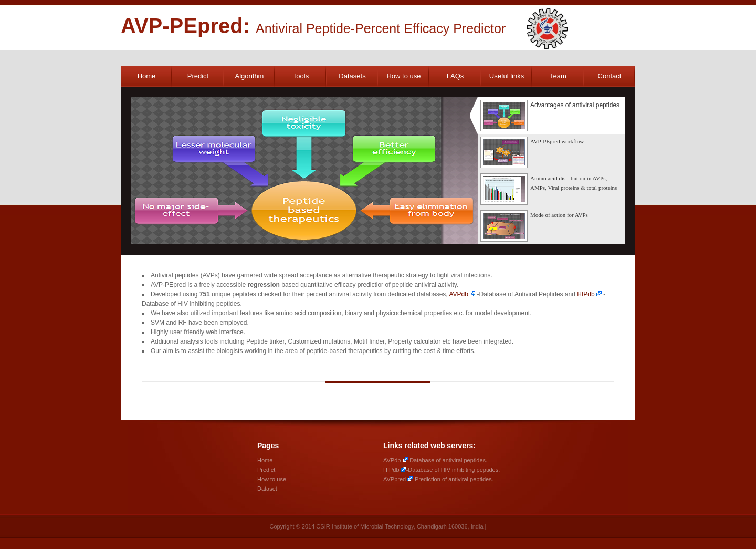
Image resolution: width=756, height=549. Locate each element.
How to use (403, 76)
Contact (610, 76)
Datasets (352, 76)
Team (558, 76)
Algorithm (250, 76)
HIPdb (586, 294)
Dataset (267, 489)
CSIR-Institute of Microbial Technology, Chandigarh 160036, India (400, 526)
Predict (198, 76)
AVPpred (395, 479)
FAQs (455, 76)
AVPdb (458, 294)
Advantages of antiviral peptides (550, 116)
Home (147, 76)
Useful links (507, 76)
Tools (301, 76)
